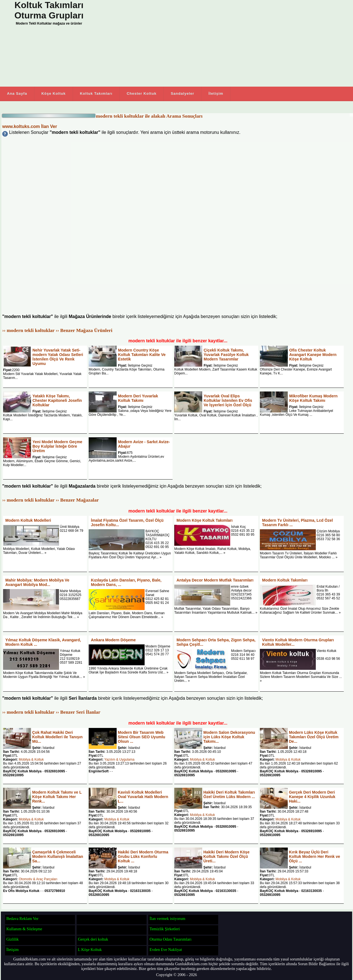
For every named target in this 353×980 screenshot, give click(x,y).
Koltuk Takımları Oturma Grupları (49, 10)
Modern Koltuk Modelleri (28, 520)
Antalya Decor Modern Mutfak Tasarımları (215, 580)
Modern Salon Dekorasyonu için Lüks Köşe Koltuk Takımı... (229, 737)
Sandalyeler (182, 93)
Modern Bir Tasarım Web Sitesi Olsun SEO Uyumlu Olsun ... (142, 737)
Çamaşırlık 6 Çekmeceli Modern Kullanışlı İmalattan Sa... (58, 856)
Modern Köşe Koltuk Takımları (204, 520)
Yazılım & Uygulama (119, 760)
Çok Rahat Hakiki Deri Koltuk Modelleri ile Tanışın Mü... (57, 737)
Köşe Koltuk (54, 93)
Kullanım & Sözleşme (24, 929)
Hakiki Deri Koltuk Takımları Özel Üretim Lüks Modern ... (229, 794)
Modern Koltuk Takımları (285, 580)
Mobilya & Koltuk (31, 760)
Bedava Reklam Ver (23, 919)
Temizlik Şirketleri (165, 929)
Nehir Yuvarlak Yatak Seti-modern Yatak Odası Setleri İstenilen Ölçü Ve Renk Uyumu (58, 357)
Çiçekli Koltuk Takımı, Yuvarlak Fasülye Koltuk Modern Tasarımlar (226, 355)
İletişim (216, 93)
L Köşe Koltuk (90, 950)
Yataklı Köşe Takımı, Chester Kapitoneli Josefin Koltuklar (57, 400)
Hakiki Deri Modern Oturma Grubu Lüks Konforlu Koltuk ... (143, 856)
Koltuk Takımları (96, 93)
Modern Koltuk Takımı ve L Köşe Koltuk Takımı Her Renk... (57, 797)
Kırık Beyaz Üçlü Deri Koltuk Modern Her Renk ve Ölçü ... (315, 856)
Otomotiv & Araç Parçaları (38, 879)
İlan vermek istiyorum (168, 919)
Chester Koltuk (142, 93)
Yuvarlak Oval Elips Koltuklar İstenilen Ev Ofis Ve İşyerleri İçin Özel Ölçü (228, 400)
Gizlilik (13, 939)
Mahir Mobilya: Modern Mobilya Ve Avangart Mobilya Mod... (37, 582)
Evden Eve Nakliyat (166, 950)
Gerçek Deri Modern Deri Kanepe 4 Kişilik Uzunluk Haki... (312, 797)
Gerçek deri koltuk (93, 939)
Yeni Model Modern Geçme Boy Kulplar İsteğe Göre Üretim (57, 446)
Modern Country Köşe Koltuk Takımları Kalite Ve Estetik (142, 355)
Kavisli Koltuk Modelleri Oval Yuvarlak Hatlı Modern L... (143, 797)
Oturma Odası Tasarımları (171, 939)
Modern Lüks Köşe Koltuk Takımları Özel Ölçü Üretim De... (314, 737)
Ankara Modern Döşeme (113, 640)
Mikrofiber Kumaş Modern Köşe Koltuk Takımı (313, 398)
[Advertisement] (224, 43)
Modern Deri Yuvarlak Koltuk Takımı (138, 398)
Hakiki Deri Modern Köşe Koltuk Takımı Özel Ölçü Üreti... (226, 856)
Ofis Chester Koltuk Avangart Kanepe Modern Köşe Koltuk (313, 355)
